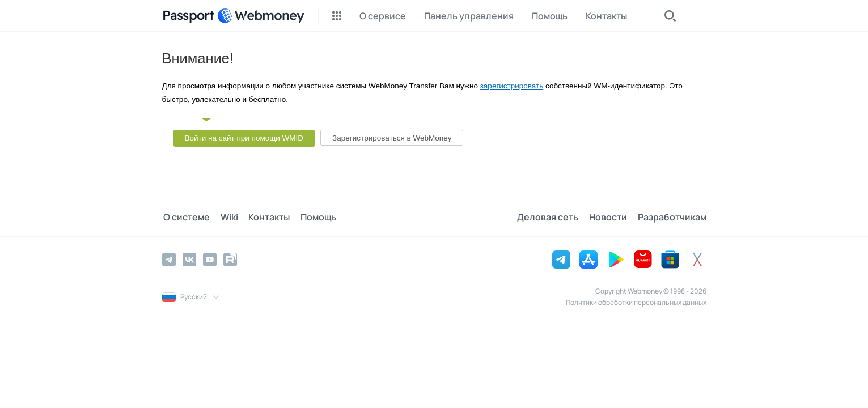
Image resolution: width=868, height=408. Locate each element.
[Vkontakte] (189, 259)
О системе (185, 218)
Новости (610, 218)
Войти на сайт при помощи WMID (244, 138)
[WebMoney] (261, 16)
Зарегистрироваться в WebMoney (392, 138)
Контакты (265, 218)
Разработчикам (672, 218)
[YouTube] (210, 259)
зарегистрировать (512, 86)
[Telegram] (169, 259)
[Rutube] (230, 259)
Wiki (226, 218)
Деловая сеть (551, 218)
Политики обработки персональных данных (636, 302)
